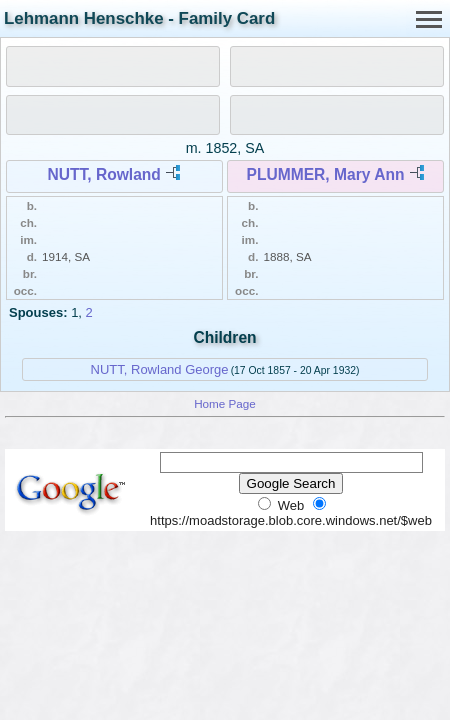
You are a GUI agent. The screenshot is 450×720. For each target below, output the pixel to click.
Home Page (225, 403)
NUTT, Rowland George (160, 369)
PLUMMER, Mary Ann (326, 174)
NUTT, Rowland (103, 174)
